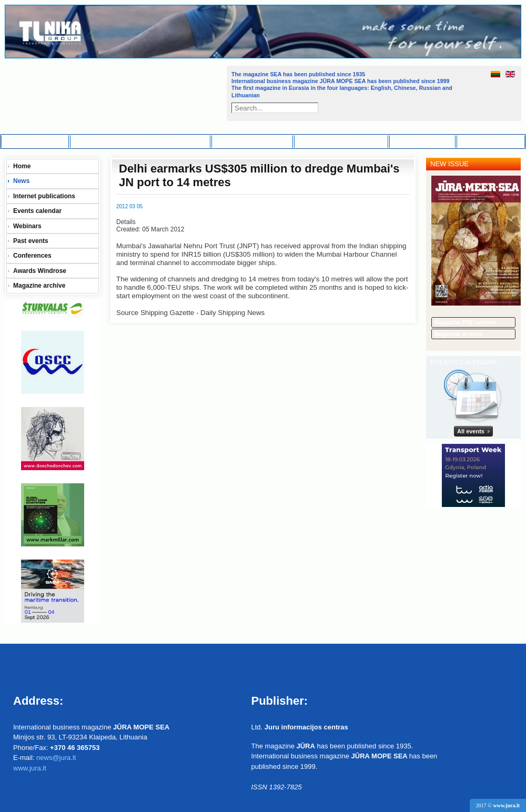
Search (314, 108)
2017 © (498, 805)
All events (471, 431)
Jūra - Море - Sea (115, 92)
